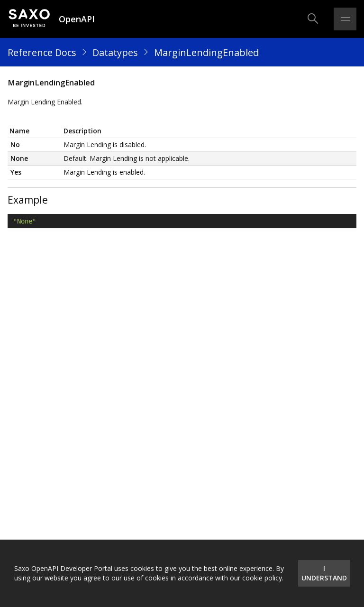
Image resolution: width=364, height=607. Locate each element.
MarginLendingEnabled (206, 52)
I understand (324, 573)
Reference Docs (42, 52)
